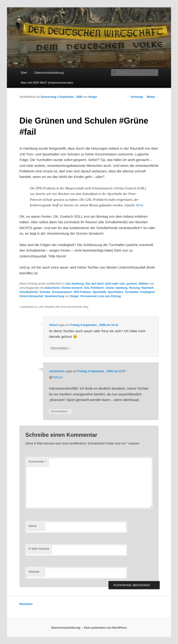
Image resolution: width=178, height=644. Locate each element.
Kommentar (37, 462)
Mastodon (26, 604)
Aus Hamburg (75, 284)
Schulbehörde (29, 292)
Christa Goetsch (72, 288)
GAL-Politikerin (94, 288)
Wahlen (144, 284)
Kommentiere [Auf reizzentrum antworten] (60, 412)
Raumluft (147, 288)
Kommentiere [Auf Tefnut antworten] (60, 348)
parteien (132, 284)
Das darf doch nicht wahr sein (105, 284)
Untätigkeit (147, 292)
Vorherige (135, 97)
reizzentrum (57, 371)
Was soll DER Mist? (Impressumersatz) (47, 83)
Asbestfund (52, 288)
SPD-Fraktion (82, 292)
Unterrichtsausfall (31, 296)
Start (24, 73)
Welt (139, 205)
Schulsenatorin (62, 292)
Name (33, 526)
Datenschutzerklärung (49, 73)
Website (34, 572)
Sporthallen (115, 292)
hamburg (122, 288)
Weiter (153, 97)
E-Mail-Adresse (39, 549)
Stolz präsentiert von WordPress (105, 628)
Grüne (110, 288)
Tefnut (53, 325)
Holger (93, 97)
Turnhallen (132, 292)
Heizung (135, 288)
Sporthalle (100, 292)
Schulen (45, 292)
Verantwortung (54, 296)
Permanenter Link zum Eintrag (100, 296)
